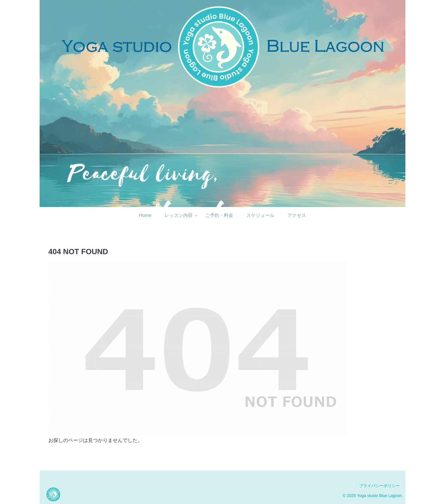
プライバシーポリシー (379, 486)
